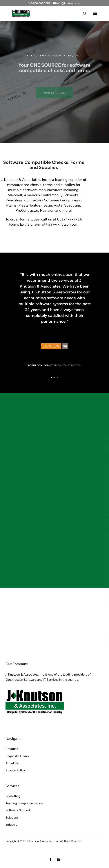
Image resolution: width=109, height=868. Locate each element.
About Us (12, 763)
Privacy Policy (15, 770)
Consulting (13, 796)
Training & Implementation (24, 803)
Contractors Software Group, (48, 200)
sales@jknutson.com (25, 722)
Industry (11, 825)
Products (12, 749)
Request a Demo (17, 756)
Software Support (18, 810)
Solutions (12, 818)
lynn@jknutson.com (62, 224)
